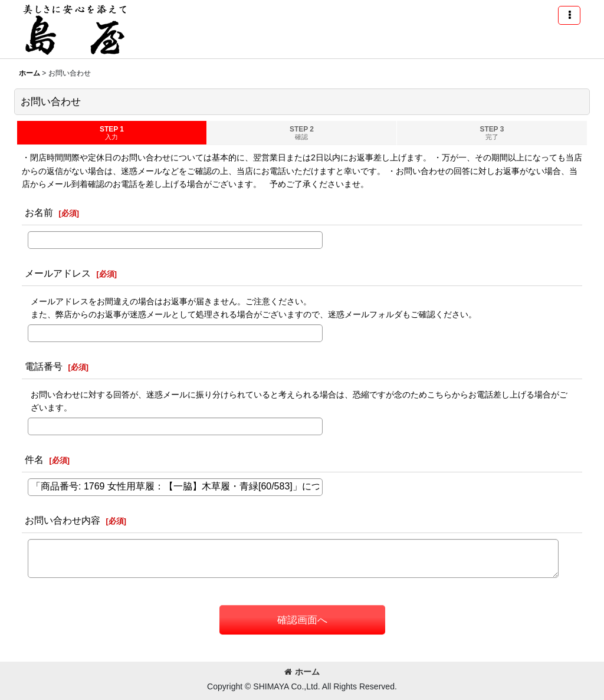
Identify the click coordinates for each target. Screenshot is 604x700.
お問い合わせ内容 (63, 520)
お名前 (39, 212)
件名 (34, 459)
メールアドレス (58, 273)
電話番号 (44, 366)
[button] (569, 15)
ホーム (302, 672)
